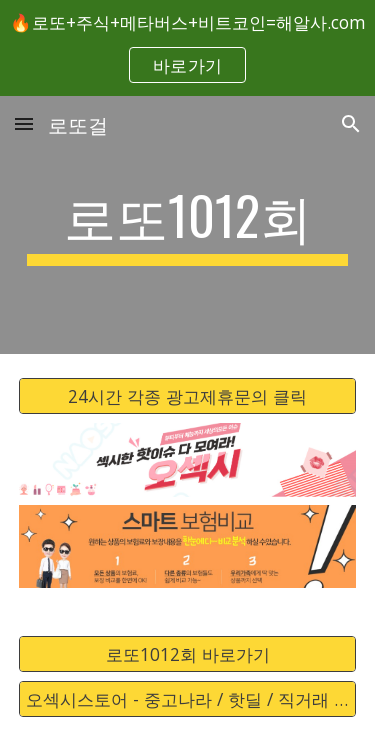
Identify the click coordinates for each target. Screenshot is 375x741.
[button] (24, 123)
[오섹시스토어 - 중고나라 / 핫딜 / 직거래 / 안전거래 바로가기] (188, 699)
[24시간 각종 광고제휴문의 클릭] (188, 396)
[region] (187, 48)
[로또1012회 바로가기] (188, 654)
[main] (188, 225)
